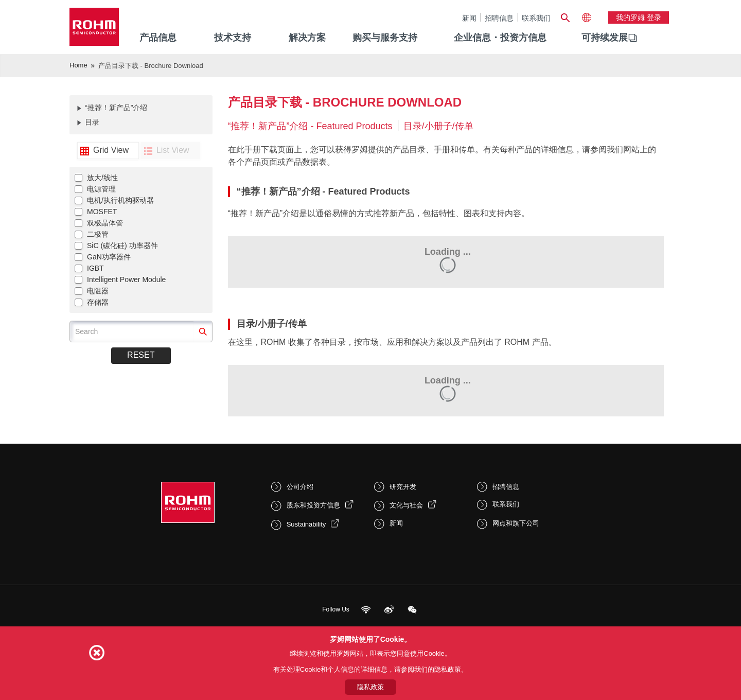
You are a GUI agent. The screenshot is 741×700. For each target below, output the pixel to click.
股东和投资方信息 (313, 505)
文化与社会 (406, 505)
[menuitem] (605, 38)
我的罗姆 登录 (639, 17)
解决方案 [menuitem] (307, 38)
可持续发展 (605, 38)
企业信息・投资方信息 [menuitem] (500, 38)
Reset (141, 355)
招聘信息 (499, 18)
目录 (92, 122)
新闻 (469, 18)
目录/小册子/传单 (438, 126)
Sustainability (306, 524)
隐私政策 (370, 687)
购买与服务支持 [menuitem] (385, 38)
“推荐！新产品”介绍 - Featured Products (310, 126)
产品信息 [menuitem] (158, 38)
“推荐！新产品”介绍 (116, 108)
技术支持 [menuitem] (233, 38)
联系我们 (536, 18)
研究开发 (403, 487)
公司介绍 (300, 487)
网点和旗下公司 (516, 523)
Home (78, 65)
